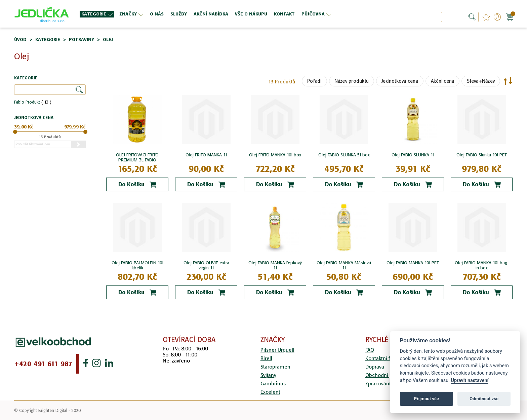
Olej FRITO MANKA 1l (206, 155)
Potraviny (82, 40)
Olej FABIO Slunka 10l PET (482, 155)
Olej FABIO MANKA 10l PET (413, 263)
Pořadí (314, 81)
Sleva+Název (481, 81)
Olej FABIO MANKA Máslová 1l (344, 265)
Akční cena (443, 81)
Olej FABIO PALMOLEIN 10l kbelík (137, 265)
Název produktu (352, 81)
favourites (486, 17)
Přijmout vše (427, 399)
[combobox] (460, 17)
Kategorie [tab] (26, 78)
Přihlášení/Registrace (497, 17)
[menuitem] (97, 14)
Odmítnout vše (484, 399)
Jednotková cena (400, 81)
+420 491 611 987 (43, 364)
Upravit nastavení (470, 380)
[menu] (231, 14)
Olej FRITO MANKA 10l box (275, 155)
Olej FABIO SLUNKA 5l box (344, 155)
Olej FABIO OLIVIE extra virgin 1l (206, 265)
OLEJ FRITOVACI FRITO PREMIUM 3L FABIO (137, 157)
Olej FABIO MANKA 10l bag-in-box (482, 265)
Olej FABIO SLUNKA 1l (413, 155)
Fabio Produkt (33, 102)
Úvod (20, 40)
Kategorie (48, 40)
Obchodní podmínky (389, 375)
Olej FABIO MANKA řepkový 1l (275, 265)
